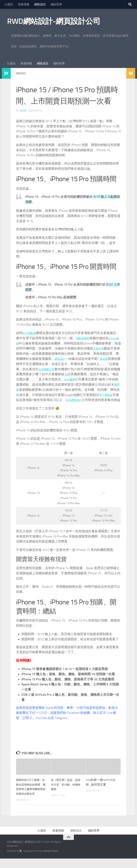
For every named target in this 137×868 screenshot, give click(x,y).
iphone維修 (24, 343)
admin (23, 110)
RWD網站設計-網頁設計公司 (54, 21)
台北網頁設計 (107, 400)
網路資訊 (40, 4)
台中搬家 (96, 379)
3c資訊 (9, 4)
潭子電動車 (34, 400)
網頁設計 (77, 359)
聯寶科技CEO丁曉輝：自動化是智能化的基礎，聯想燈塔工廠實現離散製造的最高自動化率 (31, 794)
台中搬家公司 (71, 369)
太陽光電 (112, 348)
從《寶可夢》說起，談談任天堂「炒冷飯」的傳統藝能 (66, 789)
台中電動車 (31, 333)
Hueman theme (50, 860)
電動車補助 (90, 338)
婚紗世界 (56, 4)
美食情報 (24, 4)
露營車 (43, 390)
